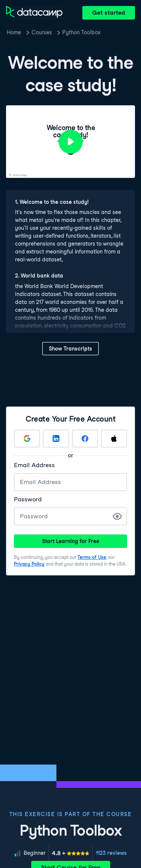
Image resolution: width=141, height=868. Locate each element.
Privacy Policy (29, 564)
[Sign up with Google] (27, 439)
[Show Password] (117, 516)
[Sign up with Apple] (114, 439)
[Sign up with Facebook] (85, 439)
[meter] (71, 853)
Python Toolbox (81, 32)
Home (14, 32)
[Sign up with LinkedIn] (56, 439)
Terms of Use (92, 557)
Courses (42, 32)
